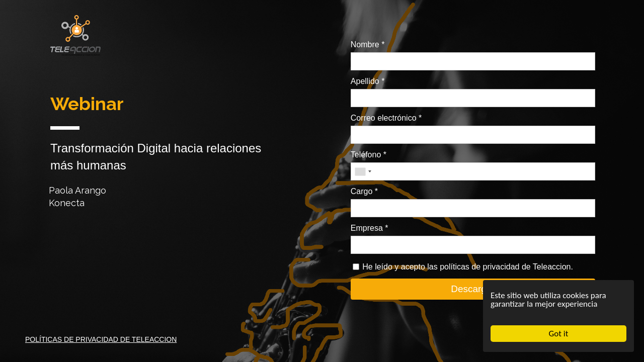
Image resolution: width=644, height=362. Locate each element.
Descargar (473, 289)
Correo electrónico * (386, 118)
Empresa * (370, 228)
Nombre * (368, 44)
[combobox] (363, 171)
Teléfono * (369, 155)
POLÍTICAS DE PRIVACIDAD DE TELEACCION (101, 339)
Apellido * (368, 81)
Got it (559, 334)
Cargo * (364, 191)
